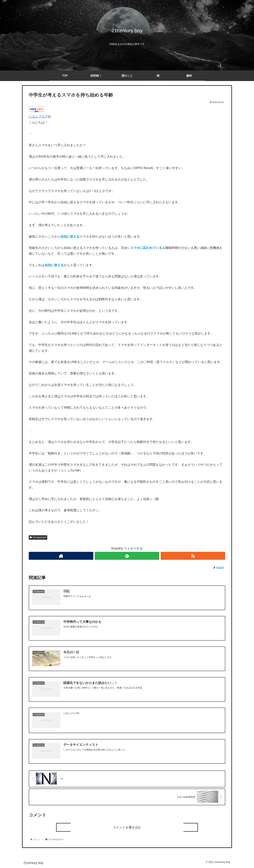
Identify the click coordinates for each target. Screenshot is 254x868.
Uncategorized (38, 537)
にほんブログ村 (40, 117)
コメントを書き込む (127, 828)
